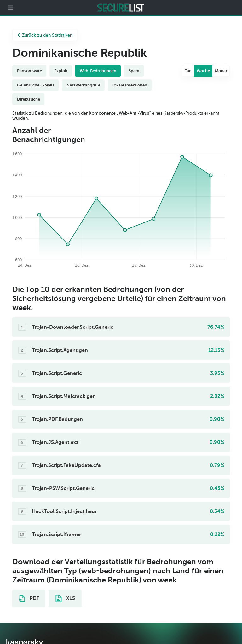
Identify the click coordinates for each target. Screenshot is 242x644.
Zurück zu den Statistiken (45, 35)
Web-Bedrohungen (98, 71)
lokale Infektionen (130, 85)
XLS (65, 599)
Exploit (61, 71)
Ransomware (29, 71)
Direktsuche (29, 99)
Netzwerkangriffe (83, 85)
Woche (203, 71)
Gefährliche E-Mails (36, 85)
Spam (134, 71)
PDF (29, 599)
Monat (221, 71)
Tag (188, 71)
